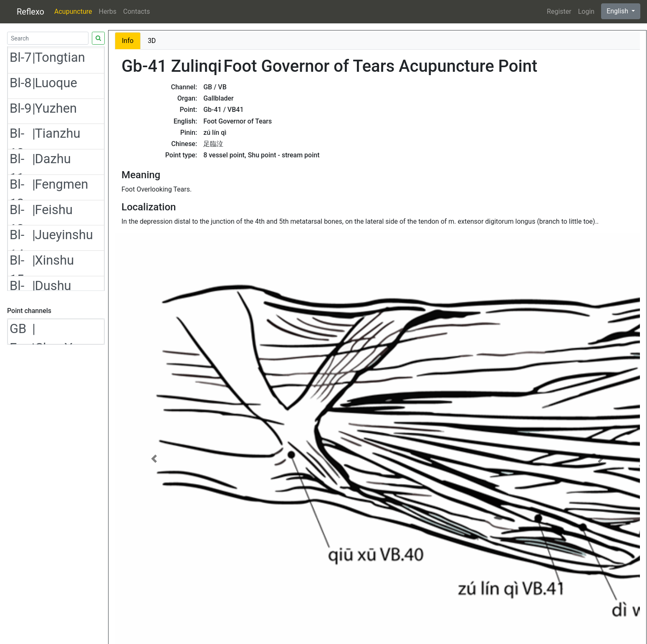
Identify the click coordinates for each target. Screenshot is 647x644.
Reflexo (30, 12)
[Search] (48, 38)
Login (586, 11)
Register (559, 11)
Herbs (108, 11)
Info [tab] (128, 41)
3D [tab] (152, 41)
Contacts (136, 11)
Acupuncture (73, 11)
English (618, 11)
